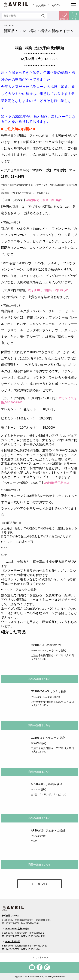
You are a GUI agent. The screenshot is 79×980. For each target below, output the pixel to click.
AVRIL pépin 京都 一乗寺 (17, 929)
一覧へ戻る (41, 884)
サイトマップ (39, 958)
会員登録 (41, 5)
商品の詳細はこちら (39, 679)
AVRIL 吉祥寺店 (12, 942)
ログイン (56, 5)
